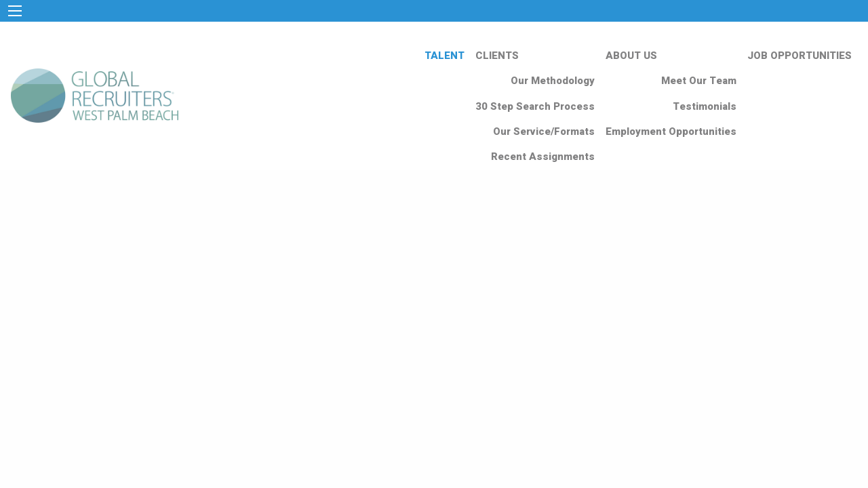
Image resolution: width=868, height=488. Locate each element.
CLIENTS (497, 56)
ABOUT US (631, 56)
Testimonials (705, 106)
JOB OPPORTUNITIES (800, 56)
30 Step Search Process (535, 106)
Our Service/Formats (544, 131)
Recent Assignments (543, 157)
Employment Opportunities (671, 131)
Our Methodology (553, 81)
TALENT (445, 56)
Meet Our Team (699, 81)
